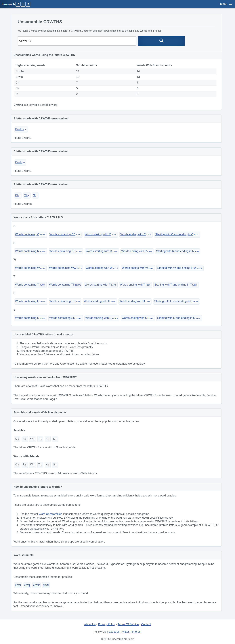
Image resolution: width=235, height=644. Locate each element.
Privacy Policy (107, 624)
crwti (18, 585)
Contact (146, 624)
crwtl (46, 585)
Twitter (125, 632)
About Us (90, 624)
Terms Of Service (128, 624)
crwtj (27, 585)
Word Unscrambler (50, 514)
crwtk (36, 585)
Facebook (113, 632)
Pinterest (136, 632)
